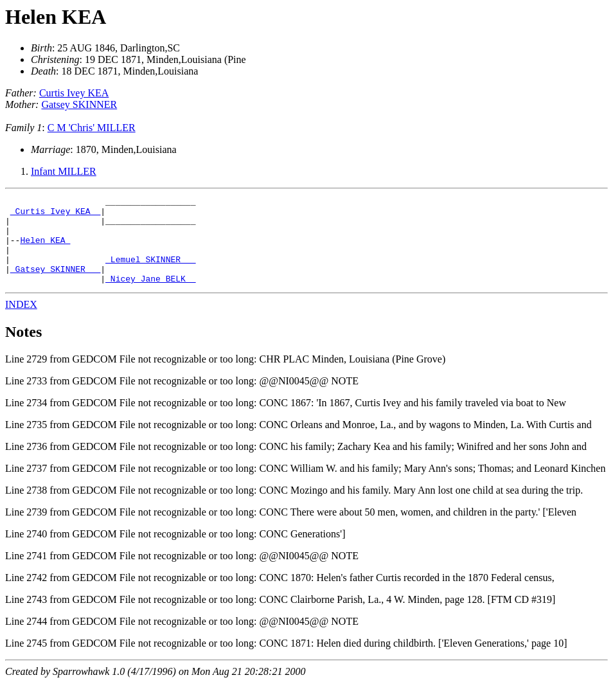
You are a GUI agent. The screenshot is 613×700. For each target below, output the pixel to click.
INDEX (21, 322)
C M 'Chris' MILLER (92, 128)
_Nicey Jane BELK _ (150, 296)
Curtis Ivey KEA (74, 93)
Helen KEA (56, 17)
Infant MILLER (64, 171)
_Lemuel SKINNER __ (150, 273)
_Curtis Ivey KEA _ (55, 215)
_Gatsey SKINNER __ (55, 284)
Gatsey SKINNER (79, 104)
